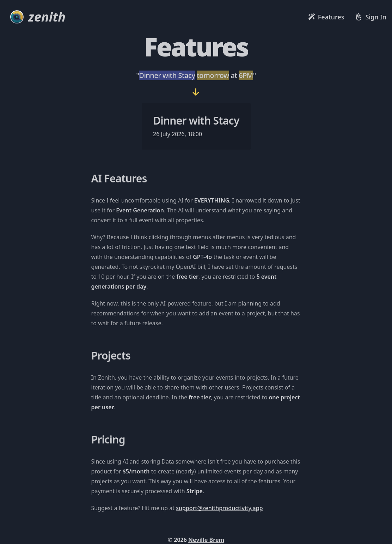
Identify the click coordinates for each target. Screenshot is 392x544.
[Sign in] (371, 17)
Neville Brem (206, 540)
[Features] (326, 17)
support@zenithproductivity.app (219, 508)
